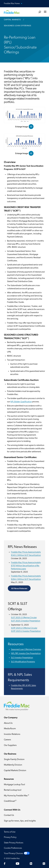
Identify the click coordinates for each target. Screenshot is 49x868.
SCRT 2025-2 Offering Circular (24, 628)
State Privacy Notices (14, 843)
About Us (8, 723)
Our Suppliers (10, 745)
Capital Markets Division (15, 770)
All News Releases (19, 588)
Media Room (10, 729)
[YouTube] (18, 864)
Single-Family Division (14, 759)
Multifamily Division (13, 765)
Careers (7, 740)
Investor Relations (12, 734)
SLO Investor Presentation (22, 658)
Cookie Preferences (13, 848)
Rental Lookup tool (13, 790)
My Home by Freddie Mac (16, 796)
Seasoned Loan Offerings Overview (26, 649)
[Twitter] (44, 864)
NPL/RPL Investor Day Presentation (26, 654)
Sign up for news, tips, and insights (20, 821)
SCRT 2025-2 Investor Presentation (26, 631)
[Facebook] (5, 864)
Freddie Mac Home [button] (15, 4)
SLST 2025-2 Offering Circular (24, 618)
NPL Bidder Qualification (21, 402)
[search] (40, 12)
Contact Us (9, 815)
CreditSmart (10, 801)
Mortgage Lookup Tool (14, 785)
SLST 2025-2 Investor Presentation (26, 621)
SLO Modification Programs (23, 662)
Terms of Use (10, 832)
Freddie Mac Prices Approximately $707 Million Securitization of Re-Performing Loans (26, 566)
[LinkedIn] (31, 864)
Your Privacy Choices (14, 853)
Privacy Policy (10, 837)
